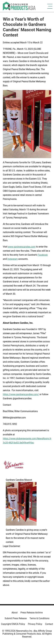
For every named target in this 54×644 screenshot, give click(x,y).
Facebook (43, 255)
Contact (49, 624)
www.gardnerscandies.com (22, 247)
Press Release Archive (32, 613)
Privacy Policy (35, 624)
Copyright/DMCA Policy (13, 624)
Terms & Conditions (39, 618)
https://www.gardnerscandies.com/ (21, 394)
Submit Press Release (16, 618)
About (15, 613)
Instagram (13, 259)
